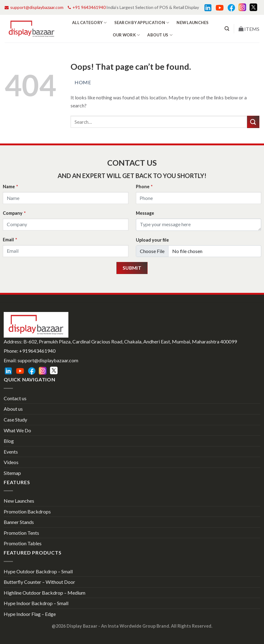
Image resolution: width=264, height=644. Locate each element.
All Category (89, 23)
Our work (126, 35)
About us (160, 35)
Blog (9, 441)
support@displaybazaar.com (34, 7)
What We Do (17, 430)
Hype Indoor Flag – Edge (30, 614)
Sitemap (12, 473)
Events (11, 452)
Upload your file (152, 240)
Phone (144, 187)
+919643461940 (37, 351)
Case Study (15, 420)
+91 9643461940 (87, 7)
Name (10, 187)
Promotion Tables (23, 543)
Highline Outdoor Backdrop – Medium (45, 593)
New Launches (193, 23)
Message (145, 213)
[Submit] (253, 122)
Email (10, 240)
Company (14, 213)
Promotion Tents (21, 533)
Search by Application (142, 23)
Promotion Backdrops (27, 511)
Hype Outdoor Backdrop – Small (38, 571)
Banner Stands (19, 522)
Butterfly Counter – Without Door (39, 582)
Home (83, 82)
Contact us (15, 398)
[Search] (227, 29)
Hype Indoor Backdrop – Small (36, 603)
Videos (11, 462)
